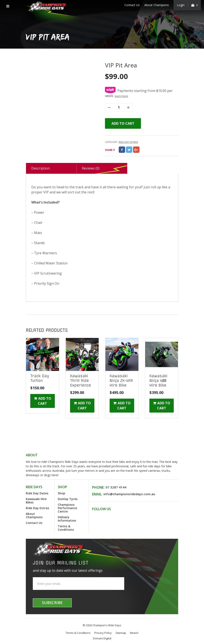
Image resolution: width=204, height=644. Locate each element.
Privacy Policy (103, 633)
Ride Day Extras (128, 142)
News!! (134, 633)
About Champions (156, 5)
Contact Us (132, 5)
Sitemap (121, 633)
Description (41, 168)
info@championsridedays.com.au (129, 494)
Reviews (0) (91, 168)
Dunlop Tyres (68, 499)
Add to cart (123, 123)
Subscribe (52, 603)
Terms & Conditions (66, 528)
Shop (61, 493)
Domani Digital (102, 638)
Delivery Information (67, 519)
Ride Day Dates (37, 493)
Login (181, 5)
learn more (121, 96)
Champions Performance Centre (67, 508)
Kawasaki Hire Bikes (36, 501)
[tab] (51, 168)
